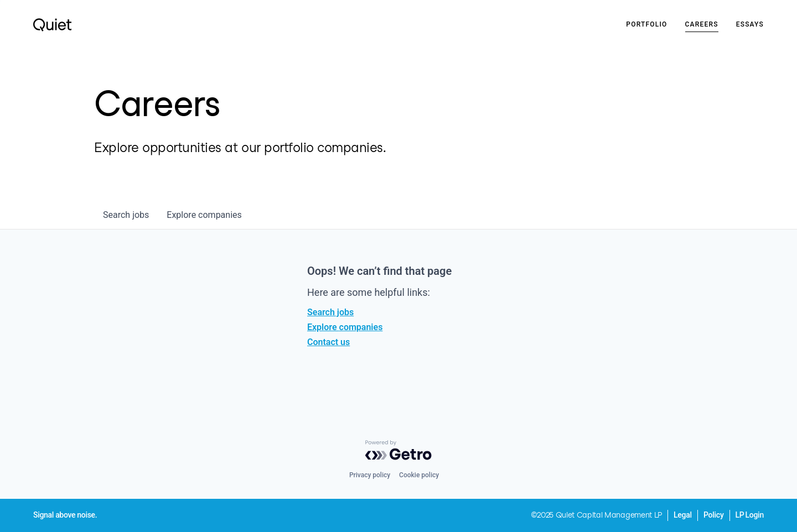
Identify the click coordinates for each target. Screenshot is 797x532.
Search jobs (330, 312)
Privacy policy (370, 475)
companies (204, 215)
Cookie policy (419, 475)
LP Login (750, 515)
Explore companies (345, 327)
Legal (683, 515)
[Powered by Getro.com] (398, 450)
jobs (126, 215)
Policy (714, 515)
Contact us (328, 342)
